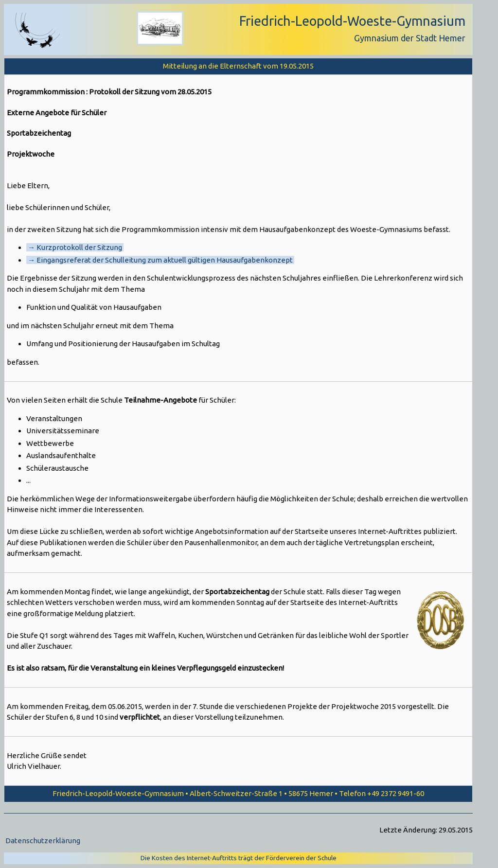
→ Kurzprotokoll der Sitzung (75, 247)
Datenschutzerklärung (43, 841)
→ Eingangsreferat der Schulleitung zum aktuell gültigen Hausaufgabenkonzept (160, 260)
